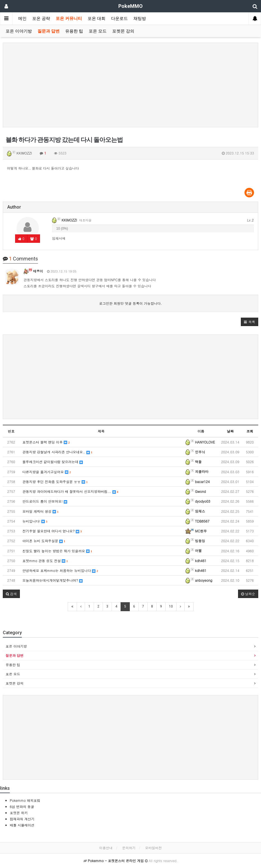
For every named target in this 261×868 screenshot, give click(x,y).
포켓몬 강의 (123, 31)
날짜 (230, 431)
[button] (250, 322)
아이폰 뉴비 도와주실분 (44, 541)
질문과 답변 (49, 31)
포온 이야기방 (19, 31)
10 (171, 606)
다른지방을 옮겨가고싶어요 (47, 472)
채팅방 (140, 19)
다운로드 (119, 19)
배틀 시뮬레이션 (22, 825)
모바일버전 (154, 848)
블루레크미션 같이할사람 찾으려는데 (53, 462)
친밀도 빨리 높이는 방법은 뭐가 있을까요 (57, 551)
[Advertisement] (130, 85)
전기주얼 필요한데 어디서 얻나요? (52, 531)
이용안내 (106, 848)
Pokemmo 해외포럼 (25, 800)
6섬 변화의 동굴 (22, 806)
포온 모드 (98, 31)
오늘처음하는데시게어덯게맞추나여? (52, 580)
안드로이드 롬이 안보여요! (45, 501)
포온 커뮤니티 (69, 19)
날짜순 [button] (248, 594)
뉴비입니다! (35, 521)
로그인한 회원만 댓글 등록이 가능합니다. (130, 303)
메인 (22, 19)
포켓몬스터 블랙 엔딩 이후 (46, 442)
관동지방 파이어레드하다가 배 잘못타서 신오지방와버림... (70, 491)
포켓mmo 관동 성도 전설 (45, 561)
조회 (250, 431)
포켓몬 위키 (19, 813)
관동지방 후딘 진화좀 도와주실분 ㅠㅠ (55, 482)
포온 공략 (41, 19)
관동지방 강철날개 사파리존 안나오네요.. (57, 452)
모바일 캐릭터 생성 (40, 511)
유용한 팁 (74, 31)
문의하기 (129, 848)
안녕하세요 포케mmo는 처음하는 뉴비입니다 (60, 570)
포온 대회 (97, 19)
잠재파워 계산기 (22, 819)
